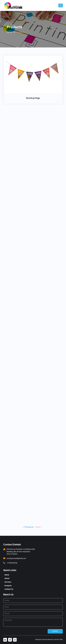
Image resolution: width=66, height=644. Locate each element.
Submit (55, 631)
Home (10, 32)
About (7, 579)
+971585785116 (12, 563)
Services (8, 582)
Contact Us (9, 589)
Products (8, 586)
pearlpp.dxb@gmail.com (16, 559)
